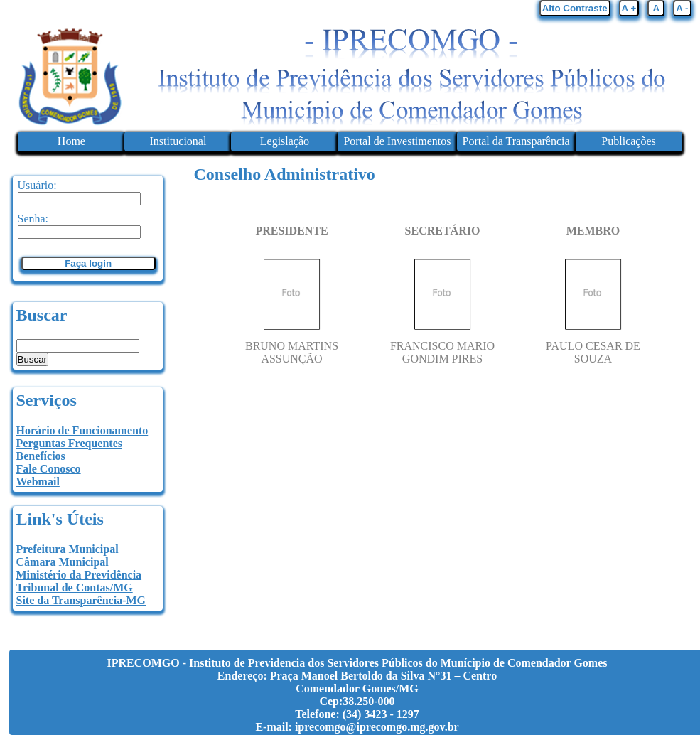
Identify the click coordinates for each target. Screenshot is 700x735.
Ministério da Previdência (79, 575)
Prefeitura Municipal (68, 549)
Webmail (38, 482)
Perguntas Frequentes (69, 443)
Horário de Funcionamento (82, 430)
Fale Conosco (49, 469)
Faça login (88, 263)
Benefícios (41, 456)
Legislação (285, 141)
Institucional (178, 141)
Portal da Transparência (516, 141)
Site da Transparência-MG (81, 600)
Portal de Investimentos (397, 141)
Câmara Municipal (63, 562)
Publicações (628, 141)
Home (71, 141)
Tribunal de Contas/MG (75, 588)
